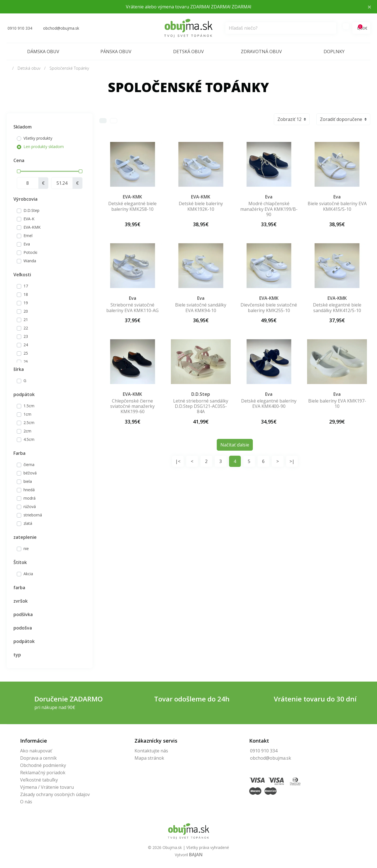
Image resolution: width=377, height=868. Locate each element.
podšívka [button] (23, 614)
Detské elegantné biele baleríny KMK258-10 (132, 206)
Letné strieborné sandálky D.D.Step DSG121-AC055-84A (201, 406)
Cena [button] (19, 160)
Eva (27, 244)
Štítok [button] (20, 562)
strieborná (33, 515)
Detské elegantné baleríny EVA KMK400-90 (269, 403)
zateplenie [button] (25, 537)
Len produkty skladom (44, 147)
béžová (30, 473)
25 (26, 353)
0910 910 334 (264, 751)
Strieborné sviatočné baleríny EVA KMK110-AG (132, 307)
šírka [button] (19, 369)
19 (26, 303)
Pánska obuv (116, 52)
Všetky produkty (38, 138)
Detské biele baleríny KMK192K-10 (201, 206)
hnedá (29, 490)
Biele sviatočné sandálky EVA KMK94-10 (201, 307)
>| (292, 461)
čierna (29, 465)
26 (26, 362)
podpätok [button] (24, 394)
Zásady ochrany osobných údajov (55, 794)
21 (26, 320)
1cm (27, 414)
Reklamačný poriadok (43, 773)
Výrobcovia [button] (25, 199)
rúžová (30, 506)
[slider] (19, 171)
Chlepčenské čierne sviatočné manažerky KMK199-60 (132, 406)
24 (26, 345)
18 (26, 294)
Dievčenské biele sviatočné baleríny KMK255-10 (269, 307)
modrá (30, 498)
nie (26, 548)
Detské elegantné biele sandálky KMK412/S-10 (337, 307)
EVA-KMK (32, 227)
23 (26, 336)
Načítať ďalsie (235, 445)
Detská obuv (189, 52)
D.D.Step (31, 210)
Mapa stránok (149, 758)
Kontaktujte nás (151, 751)
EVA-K (29, 219)
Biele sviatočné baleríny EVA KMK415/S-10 (337, 206)
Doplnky (334, 52)
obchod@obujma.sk (271, 758)
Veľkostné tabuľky (39, 780)
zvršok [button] (21, 601)
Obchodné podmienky (43, 765)
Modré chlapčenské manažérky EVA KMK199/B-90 (269, 209)
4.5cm (29, 439)
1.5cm (29, 406)
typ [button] (17, 655)
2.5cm (29, 423)
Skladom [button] (23, 127)
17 (26, 286)
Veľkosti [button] (22, 275)
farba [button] (19, 588)
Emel (28, 236)
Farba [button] (19, 453)
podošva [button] (23, 628)
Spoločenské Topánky (69, 68)
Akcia (28, 574)
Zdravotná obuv (261, 52)
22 (26, 328)
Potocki (30, 252)
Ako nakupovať (36, 751)
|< (178, 461)
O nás (26, 802)
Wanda (30, 261)
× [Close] (369, 7)
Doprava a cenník (38, 758)
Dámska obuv (43, 52)
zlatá (28, 523)
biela (28, 481)
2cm (27, 431)
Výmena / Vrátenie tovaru (47, 787)
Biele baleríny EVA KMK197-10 (337, 403)
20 (26, 311)
